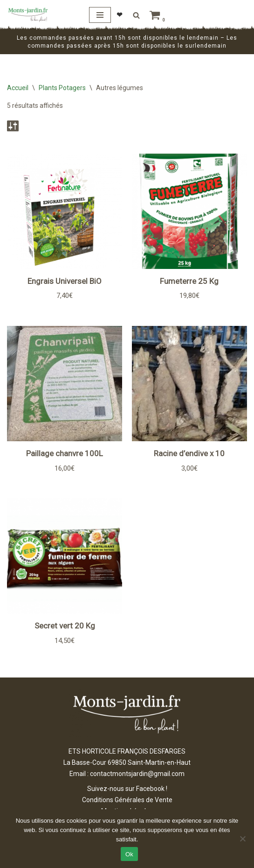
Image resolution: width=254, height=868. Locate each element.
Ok (129, 854)
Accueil (18, 88)
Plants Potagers (62, 88)
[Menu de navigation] (100, 15)
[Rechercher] (136, 15)
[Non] (242, 839)
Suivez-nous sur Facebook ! (127, 789)
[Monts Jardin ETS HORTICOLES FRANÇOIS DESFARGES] (28, 15)
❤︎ (120, 15)
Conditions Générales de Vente (127, 800)
